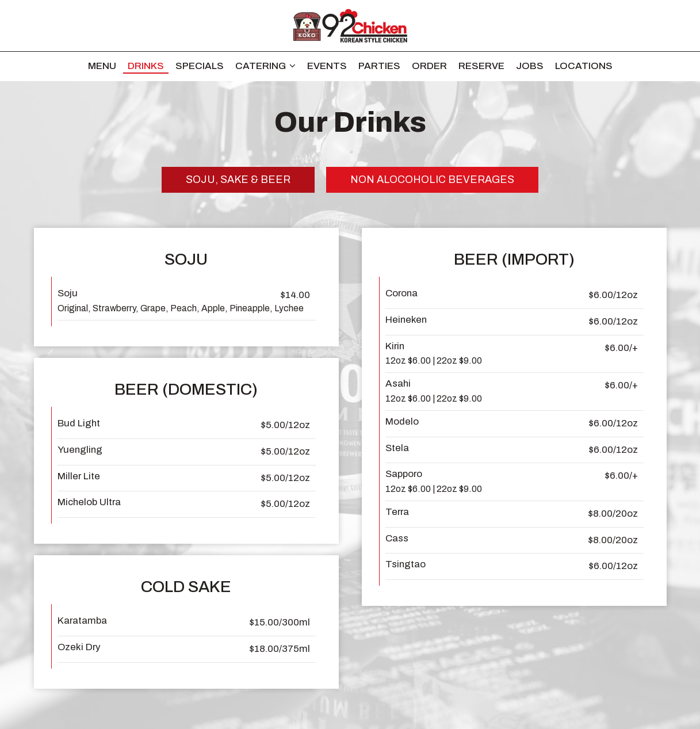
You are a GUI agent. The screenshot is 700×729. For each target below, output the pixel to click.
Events (327, 66)
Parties (379, 66)
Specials (200, 66)
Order (429, 66)
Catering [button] (265, 66)
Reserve (481, 66)
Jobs (530, 66)
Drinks (146, 66)
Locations (584, 66)
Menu (102, 66)
